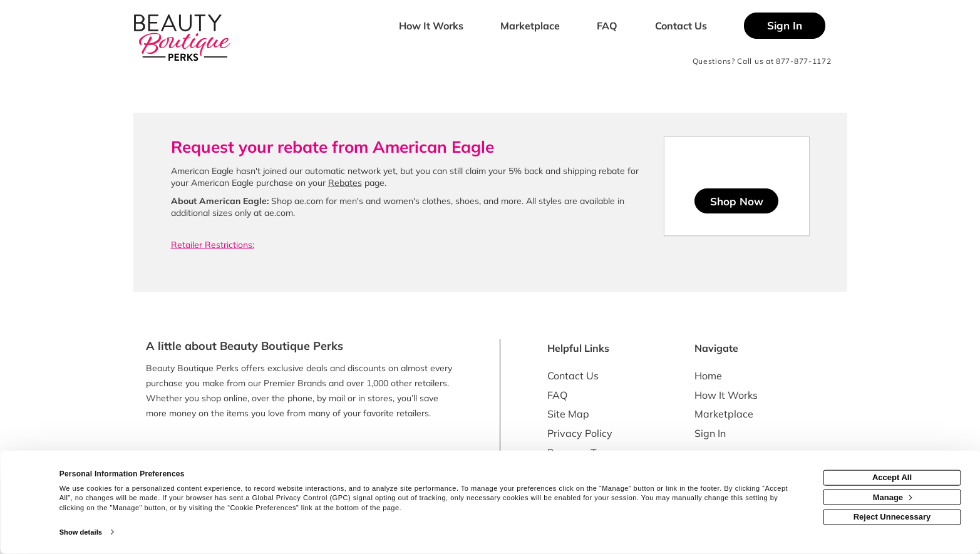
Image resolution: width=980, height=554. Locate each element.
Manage (893, 497)
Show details (81, 532)
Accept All (892, 477)
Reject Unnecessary (892, 517)
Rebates (345, 183)
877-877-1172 (803, 61)
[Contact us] (681, 27)
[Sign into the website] (785, 26)
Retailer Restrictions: (213, 245)
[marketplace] (530, 27)
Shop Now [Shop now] (737, 201)
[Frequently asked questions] (607, 27)
